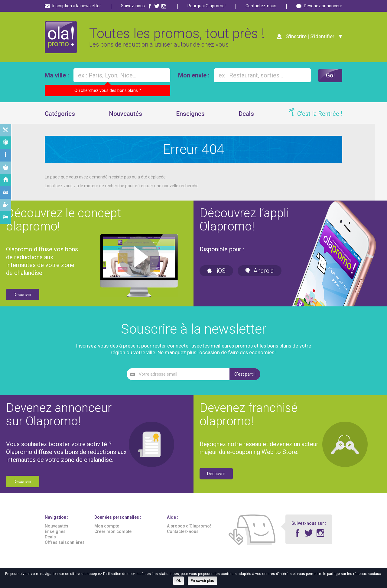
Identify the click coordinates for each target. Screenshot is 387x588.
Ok (179, 581)
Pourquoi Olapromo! (207, 6)
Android (260, 272)
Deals (246, 115)
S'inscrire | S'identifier (309, 37)
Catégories (60, 115)
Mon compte (107, 527)
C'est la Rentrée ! (320, 115)
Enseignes (190, 115)
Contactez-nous (261, 6)
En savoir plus (202, 581)
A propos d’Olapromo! (189, 527)
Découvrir (23, 296)
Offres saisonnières (65, 543)
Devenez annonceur (323, 6)
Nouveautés (126, 115)
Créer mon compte (113, 532)
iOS (216, 272)
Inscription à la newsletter (77, 6)
